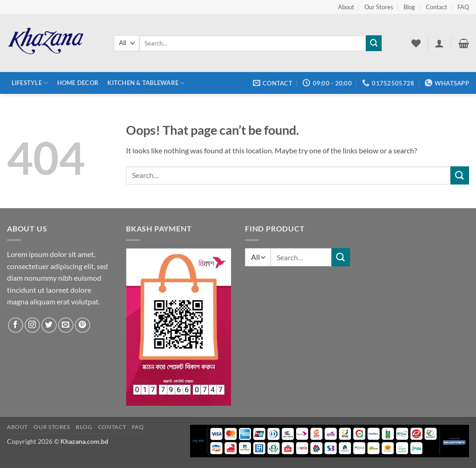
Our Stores (379, 7)
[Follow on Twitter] (49, 325)
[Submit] (374, 43)
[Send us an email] (66, 325)
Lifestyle (30, 83)
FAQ (463, 7)
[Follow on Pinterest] (83, 325)
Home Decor (78, 83)
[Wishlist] (416, 43)
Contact (436, 7)
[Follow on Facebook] (16, 325)
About (346, 7)
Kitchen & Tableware (146, 83)
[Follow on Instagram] (32, 325)
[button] (439, 43)
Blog (409, 7)
